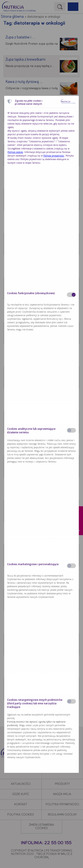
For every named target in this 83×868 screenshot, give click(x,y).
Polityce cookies (15, 152)
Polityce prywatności (54, 156)
